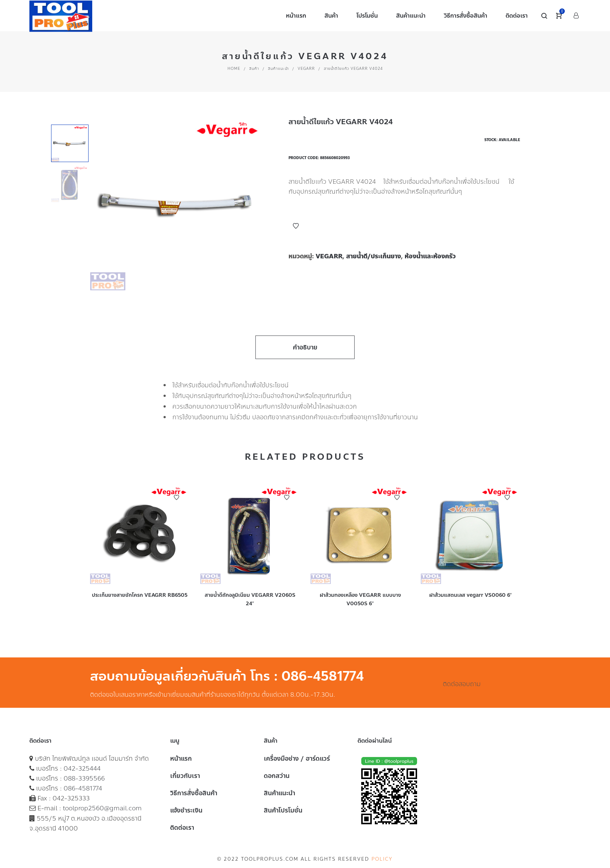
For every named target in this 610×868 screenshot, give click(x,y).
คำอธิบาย (305, 347)
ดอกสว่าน (277, 776)
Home (234, 69)
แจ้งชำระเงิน (186, 810)
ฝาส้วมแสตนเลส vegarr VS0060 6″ (471, 595)
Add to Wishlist (296, 226)
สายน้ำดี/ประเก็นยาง (374, 256)
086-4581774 (83, 788)
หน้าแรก (181, 758)
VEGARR (306, 69)
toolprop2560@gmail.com (102, 808)
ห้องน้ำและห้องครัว (430, 256)
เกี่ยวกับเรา (185, 776)
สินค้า (254, 69)
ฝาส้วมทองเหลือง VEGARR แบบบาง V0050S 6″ (360, 599)
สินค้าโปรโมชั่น (283, 810)
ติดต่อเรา (182, 828)
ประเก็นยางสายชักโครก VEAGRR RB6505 (140, 595)
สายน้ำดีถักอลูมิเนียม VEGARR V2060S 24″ (250, 599)
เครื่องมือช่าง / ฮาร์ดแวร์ (297, 758)
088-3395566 (84, 778)
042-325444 (82, 768)
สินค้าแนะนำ (278, 69)
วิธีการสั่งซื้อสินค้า (194, 793)
